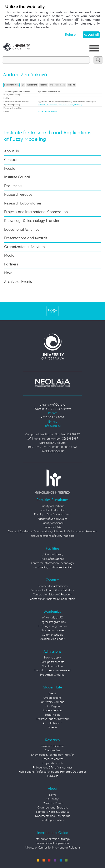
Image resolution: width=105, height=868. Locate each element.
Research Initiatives (53, 746)
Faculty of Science (53, 523)
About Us (11, 151)
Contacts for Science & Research (52, 595)
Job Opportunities (53, 820)
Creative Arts (52, 751)
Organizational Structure (52, 808)
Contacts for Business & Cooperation (52, 599)
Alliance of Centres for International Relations (53, 848)
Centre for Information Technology (52, 563)
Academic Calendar (52, 639)
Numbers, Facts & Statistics (53, 812)
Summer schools (53, 635)
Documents (13, 186)
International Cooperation (53, 843)
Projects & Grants (52, 763)
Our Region (53, 706)
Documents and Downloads (53, 816)
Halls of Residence (53, 559)
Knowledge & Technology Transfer (32, 221)
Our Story (52, 799)
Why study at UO (52, 618)
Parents (52, 728)
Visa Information (53, 666)
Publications (32, 85)
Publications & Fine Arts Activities (53, 768)
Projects (72, 85)
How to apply (52, 658)
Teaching (44, 85)
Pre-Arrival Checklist (52, 675)
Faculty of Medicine (52, 506)
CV (23, 85)
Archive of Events (18, 282)
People (10, 169)
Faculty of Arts (52, 527)
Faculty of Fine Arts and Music (52, 515)
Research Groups (18, 195)
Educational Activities (22, 230)
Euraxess (53, 776)
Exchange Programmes (52, 626)
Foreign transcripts (52, 662)
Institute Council (17, 177)
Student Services (52, 711)
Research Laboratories (23, 203)
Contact (10, 160)
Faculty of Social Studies (52, 519)
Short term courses (52, 631)
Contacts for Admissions (53, 586)
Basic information (11, 85)
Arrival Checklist (53, 723)
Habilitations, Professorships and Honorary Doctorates (53, 772)
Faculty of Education (53, 510)
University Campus (53, 702)
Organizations (52, 698)
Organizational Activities (25, 247)
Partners (11, 264)
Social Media (53, 715)
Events (52, 694)
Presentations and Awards (26, 238)
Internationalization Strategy (52, 839)
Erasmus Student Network (53, 719)
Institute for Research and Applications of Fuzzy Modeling (60, 105)
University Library (52, 555)
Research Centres (53, 759)
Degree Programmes (53, 622)
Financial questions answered (52, 671)
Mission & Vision (53, 803)
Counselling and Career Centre (52, 567)
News (9, 273)
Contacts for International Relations (52, 591)
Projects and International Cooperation (36, 212)
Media (9, 256)
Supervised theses (58, 85)
